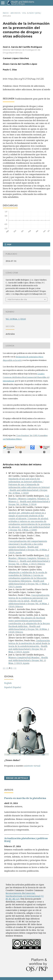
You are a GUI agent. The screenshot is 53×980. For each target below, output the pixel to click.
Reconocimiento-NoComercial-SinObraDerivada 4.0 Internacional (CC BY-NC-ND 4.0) (25, 896)
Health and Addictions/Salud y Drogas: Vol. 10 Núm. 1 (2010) (28, 491)
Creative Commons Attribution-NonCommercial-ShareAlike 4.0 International (26, 377)
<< (4, 668)
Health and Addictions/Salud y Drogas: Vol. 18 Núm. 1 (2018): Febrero (29, 629)
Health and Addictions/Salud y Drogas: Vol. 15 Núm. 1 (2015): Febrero (29, 562)
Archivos (15, 13)
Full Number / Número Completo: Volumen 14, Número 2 (29, 499)
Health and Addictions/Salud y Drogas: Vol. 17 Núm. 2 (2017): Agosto (29, 584)
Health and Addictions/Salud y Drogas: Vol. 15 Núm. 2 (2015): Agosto (28, 649)
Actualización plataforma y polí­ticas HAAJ (26, 840)
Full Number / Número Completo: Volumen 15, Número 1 (29, 558)
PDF (9, 244)
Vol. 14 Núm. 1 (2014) (31, 13)
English (8, 683)
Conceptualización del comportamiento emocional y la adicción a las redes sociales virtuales (28, 544)
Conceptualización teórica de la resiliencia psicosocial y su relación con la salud (29, 598)
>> (15, 668)
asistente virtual (32, 766)
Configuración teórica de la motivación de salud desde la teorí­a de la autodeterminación (29, 643)
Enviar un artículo (17, 778)
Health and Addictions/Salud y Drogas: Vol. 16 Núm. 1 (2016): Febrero (29, 604)
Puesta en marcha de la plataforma (25, 798)
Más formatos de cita (17, 299)
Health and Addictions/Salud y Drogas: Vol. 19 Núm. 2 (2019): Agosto (29, 550)
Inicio (6, 13)
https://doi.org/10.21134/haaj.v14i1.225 (26, 79)
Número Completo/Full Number (24, 657)
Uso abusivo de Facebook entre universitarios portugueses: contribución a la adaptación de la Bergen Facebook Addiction (29, 622)
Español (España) (13, 687)
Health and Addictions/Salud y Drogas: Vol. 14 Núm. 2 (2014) (29, 503)
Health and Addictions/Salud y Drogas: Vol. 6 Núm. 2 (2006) (29, 528)
